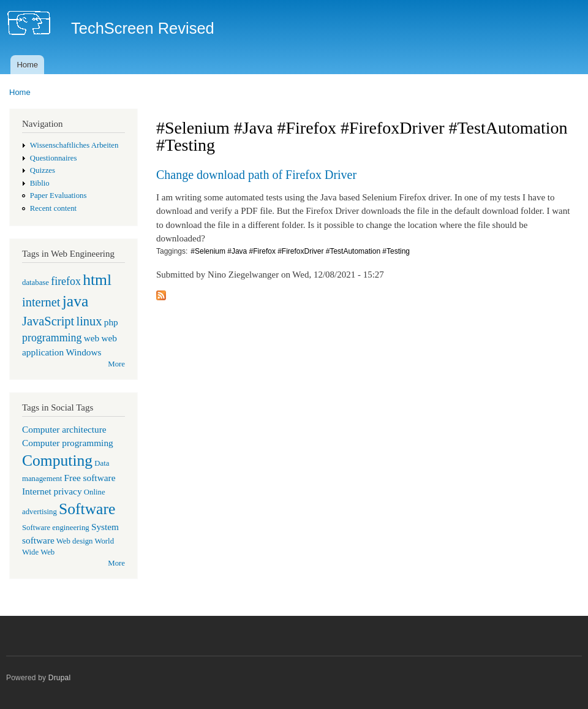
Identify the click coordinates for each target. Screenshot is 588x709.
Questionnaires (54, 158)
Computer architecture (64, 429)
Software (87, 509)
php (111, 322)
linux (89, 321)
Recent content (53, 208)
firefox (66, 281)
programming (52, 338)
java (76, 301)
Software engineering (56, 528)
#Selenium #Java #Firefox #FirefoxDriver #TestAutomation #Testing (300, 251)
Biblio (40, 183)
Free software (90, 478)
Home (27, 65)
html (97, 280)
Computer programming (68, 443)
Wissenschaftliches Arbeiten (74, 145)
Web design (75, 541)
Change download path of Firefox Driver (256, 175)
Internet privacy (52, 491)
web (92, 338)
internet (41, 302)
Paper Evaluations (58, 195)
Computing (57, 461)
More (116, 364)
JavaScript (48, 321)
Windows (83, 352)
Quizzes (43, 170)
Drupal (60, 678)
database (36, 282)
